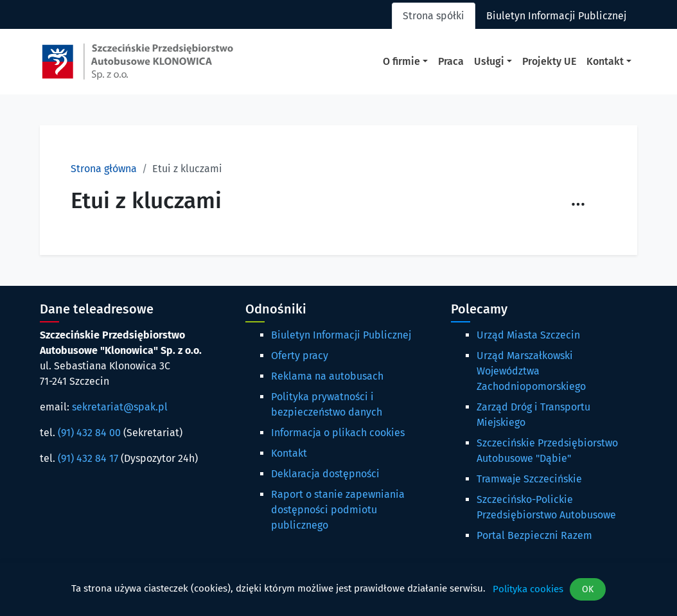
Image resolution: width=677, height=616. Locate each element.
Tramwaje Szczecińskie (529, 479)
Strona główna (104, 169)
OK (588, 589)
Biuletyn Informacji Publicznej (341, 335)
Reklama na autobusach (327, 376)
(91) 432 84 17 (88, 458)
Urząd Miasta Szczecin (528, 335)
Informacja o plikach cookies (338, 433)
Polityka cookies (528, 589)
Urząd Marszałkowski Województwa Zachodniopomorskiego (531, 371)
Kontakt (289, 453)
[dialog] (338, 589)
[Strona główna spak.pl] (137, 62)
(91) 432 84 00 (89, 433)
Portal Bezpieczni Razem (534, 535)
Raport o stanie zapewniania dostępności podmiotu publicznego (338, 510)
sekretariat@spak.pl (120, 407)
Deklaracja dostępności (325, 474)
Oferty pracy (300, 356)
